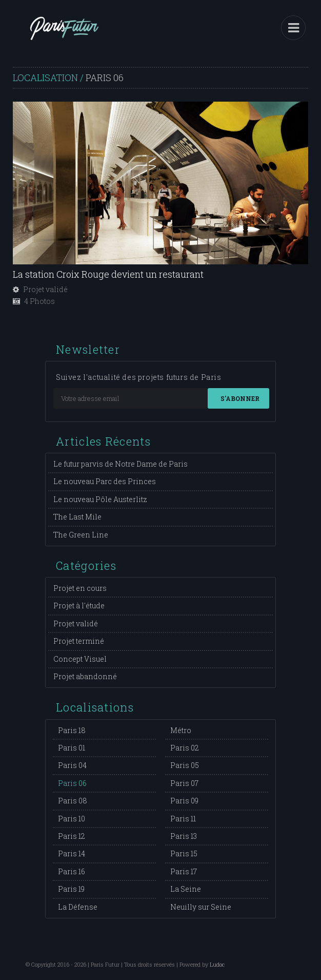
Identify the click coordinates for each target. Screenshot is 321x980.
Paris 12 (72, 836)
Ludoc (217, 964)
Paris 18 (72, 730)
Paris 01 (72, 748)
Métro (181, 730)
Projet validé (76, 623)
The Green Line (81, 535)
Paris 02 (185, 748)
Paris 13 (184, 836)
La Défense (78, 907)
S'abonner (240, 398)
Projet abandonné (85, 676)
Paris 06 (72, 783)
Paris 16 (72, 871)
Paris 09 (184, 801)
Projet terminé (79, 641)
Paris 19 (71, 889)
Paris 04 (72, 765)
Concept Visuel (80, 659)
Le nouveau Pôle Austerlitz (100, 499)
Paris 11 (183, 819)
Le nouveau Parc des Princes (105, 481)
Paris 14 (72, 853)
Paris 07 (184, 783)
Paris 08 (73, 801)
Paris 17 (184, 871)
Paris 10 (72, 819)
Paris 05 (185, 765)
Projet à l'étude (79, 606)
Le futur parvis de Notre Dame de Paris (121, 464)
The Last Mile (77, 517)
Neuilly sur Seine (201, 907)
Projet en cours (80, 588)
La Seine (186, 889)
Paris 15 (184, 853)
